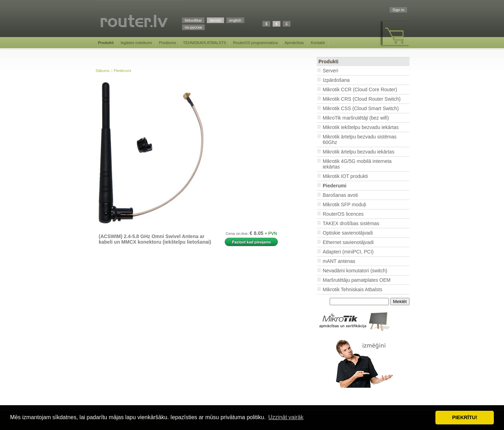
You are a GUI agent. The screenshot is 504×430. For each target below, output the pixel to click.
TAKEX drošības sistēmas (351, 223)
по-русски (193, 27)
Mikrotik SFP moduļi (344, 205)
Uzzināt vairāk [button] (286, 417)
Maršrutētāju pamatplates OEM (357, 280)
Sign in (398, 10)
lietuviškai (193, 20)
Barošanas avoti (340, 195)
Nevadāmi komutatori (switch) (355, 271)
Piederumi (122, 71)
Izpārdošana (336, 80)
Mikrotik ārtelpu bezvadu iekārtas (359, 152)
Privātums (167, 43)
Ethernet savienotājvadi (348, 242)
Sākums (103, 71)
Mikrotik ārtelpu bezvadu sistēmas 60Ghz (360, 139)
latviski (215, 20)
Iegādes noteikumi (136, 43)
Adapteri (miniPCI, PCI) (348, 252)
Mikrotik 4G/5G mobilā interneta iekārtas (357, 164)
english (235, 20)
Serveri (330, 71)
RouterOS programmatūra (255, 43)
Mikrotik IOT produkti (345, 176)
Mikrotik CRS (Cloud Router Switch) (362, 99)
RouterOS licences (343, 214)
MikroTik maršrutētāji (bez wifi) (356, 118)
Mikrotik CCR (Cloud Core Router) (360, 89)
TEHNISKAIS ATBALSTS (205, 43)
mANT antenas (339, 261)
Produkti (106, 43)
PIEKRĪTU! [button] (465, 417)
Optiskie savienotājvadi (348, 233)
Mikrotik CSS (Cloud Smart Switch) (361, 108)
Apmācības (294, 43)
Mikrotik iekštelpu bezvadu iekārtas (361, 127)
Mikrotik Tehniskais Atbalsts (352, 289)
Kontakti (318, 43)
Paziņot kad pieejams (251, 242)
